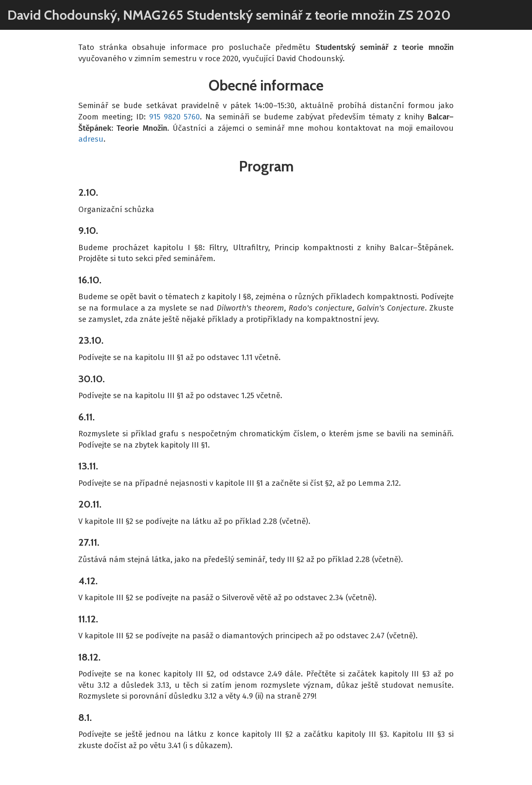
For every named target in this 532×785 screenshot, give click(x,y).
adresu (91, 139)
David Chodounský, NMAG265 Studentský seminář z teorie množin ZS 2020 (229, 15)
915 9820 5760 (174, 117)
